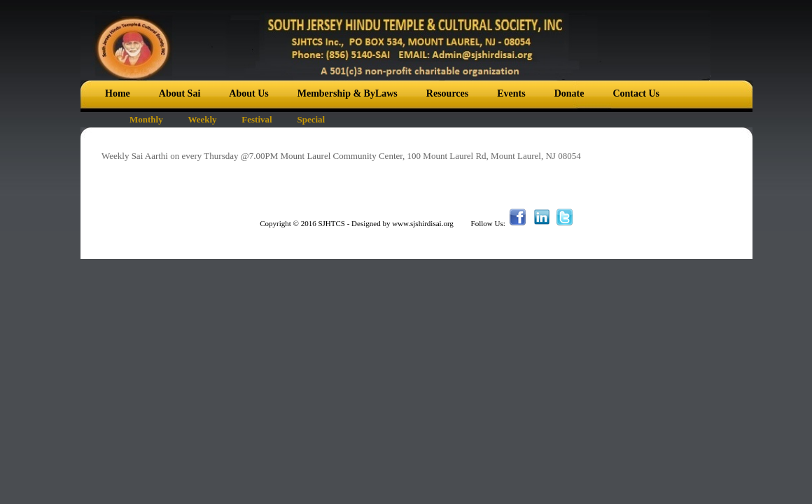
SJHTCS (331, 223)
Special (311, 119)
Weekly (202, 119)
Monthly (146, 119)
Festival (257, 119)
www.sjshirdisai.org (423, 223)
